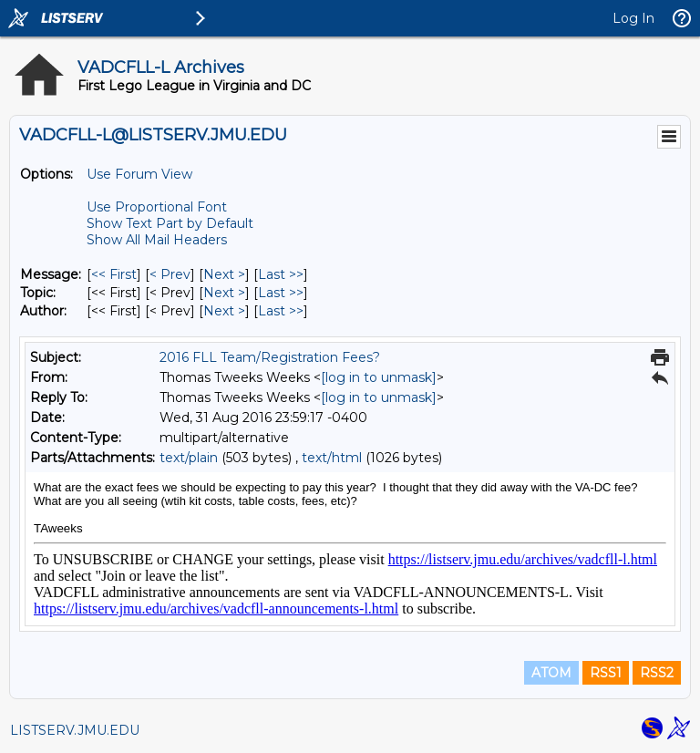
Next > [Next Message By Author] (224, 311)
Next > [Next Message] (224, 274)
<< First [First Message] (114, 274)
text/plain (189, 458)
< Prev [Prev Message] (170, 274)
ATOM (551, 673)
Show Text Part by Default (170, 223)
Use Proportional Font (157, 207)
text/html (332, 458)
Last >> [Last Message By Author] (281, 311)
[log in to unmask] (379, 377)
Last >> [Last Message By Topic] (281, 293)
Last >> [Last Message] (281, 274)
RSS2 (657, 673)
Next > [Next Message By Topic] (224, 293)
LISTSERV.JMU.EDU (75, 730)
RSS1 (606, 673)
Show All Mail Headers (157, 240)
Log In (633, 18)
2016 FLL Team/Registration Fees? (270, 357)
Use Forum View (139, 174)
